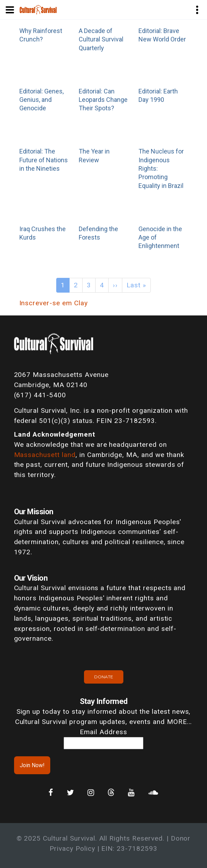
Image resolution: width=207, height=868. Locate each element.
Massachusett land (45, 455)
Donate (104, 677)
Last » (137, 285)
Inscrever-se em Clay (54, 303)
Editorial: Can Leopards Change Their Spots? (103, 100)
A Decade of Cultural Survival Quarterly (101, 39)
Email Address (103, 732)
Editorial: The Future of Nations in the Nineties (44, 160)
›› (115, 285)
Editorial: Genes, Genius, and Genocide (41, 100)
